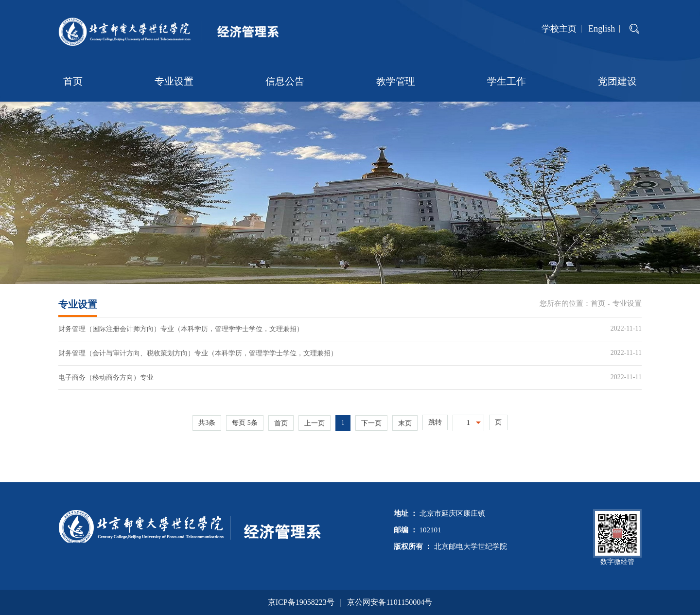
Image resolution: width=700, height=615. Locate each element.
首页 (73, 81)
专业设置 (174, 81)
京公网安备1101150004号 (390, 602)
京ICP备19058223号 (301, 602)
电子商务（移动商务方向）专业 (106, 378)
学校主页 (559, 29)
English (602, 29)
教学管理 (396, 81)
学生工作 (507, 81)
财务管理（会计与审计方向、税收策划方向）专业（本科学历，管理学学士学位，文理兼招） (198, 353)
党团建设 (617, 81)
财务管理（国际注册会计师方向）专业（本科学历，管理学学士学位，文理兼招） (181, 329)
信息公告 (285, 81)
